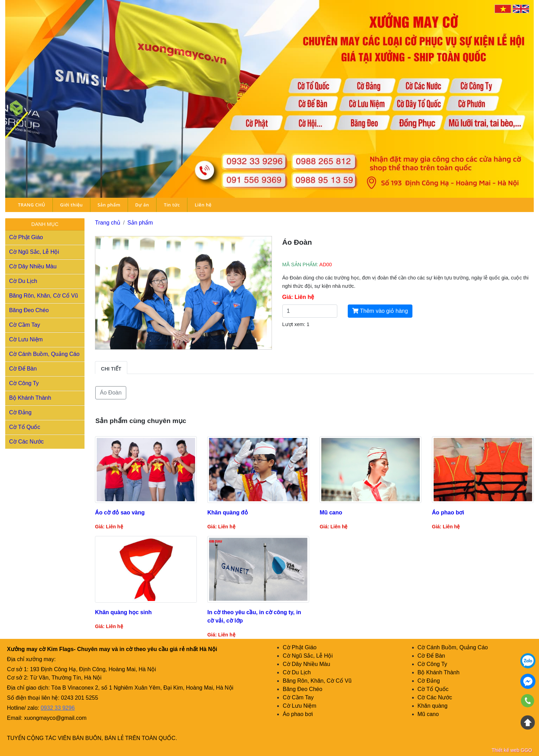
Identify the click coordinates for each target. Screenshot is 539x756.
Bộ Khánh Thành (30, 398)
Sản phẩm (109, 205)
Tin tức (172, 205)
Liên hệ (203, 205)
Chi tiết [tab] (111, 369)
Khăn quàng (433, 706)
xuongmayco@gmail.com (55, 718)
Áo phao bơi (298, 714)
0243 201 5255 (79, 698)
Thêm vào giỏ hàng (380, 311)
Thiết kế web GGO (512, 750)
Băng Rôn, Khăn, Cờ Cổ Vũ (43, 296)
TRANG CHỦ (32, 205)
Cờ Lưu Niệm (26, 339)
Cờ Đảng (20, 412)
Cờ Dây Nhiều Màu (33, 266)
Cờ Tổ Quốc (25, 427)
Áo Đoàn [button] (111, 393)
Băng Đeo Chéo (29, 310)
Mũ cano (428, 714)
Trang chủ (108, 223)
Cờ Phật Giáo (26, 237)
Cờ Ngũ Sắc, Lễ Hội (34, 252)
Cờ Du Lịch (23, 281)
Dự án (142, 205)
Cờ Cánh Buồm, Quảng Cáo (44, 354)
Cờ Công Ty (24, 383)
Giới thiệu (71, 205)
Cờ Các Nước (26, 442)
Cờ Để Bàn (23, 369)
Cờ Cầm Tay (25, 325)
